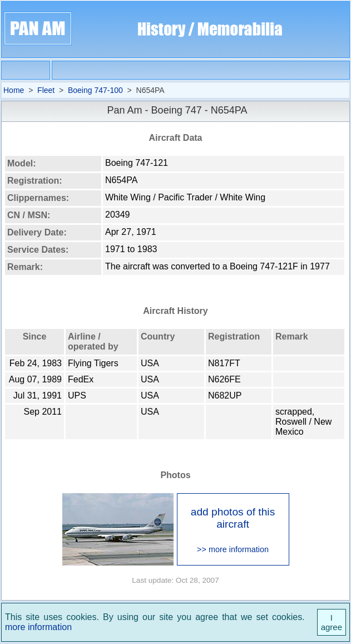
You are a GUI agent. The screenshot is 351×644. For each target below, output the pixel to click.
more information (38, 627)
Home (14, 90)
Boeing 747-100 (95, 90)
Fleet (46, 90)
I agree (332, 622)
